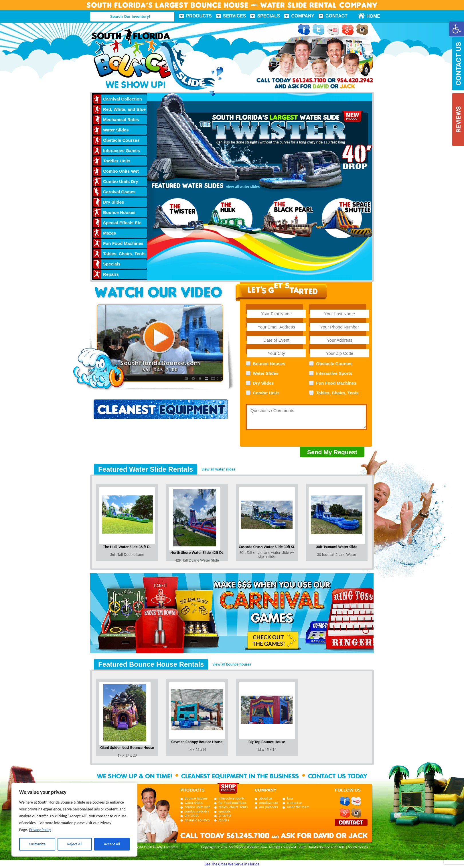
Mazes (109, 233)
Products (199, 16)
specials (224, 811)
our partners (268, 807)
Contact (336, 16)
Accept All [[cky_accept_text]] (112, 844)
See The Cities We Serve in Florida (232, 864)
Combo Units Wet (121, 171)
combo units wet (197, 807)
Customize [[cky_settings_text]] (37, 844)
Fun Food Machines (123, 243)
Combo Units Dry (121, 181)
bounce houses (196, 798)
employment (269, 803)
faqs (290, 798)
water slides (194, 803)
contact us (295, 803)
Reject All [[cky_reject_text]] (75, 844)
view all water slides (218, 469)
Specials (268, 16)
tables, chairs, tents (233, 807)
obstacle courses (197, 820)
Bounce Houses (119, 212)
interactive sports (232, 798)
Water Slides (116, 130)
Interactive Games (122, 150)
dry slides (192, 815)
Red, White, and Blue (124, 109)
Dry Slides (113, 202)
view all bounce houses (232, 664)
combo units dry (197, 811)
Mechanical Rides (121, 120)
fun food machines (232, 803)
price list (225, 815)
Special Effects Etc (122, 223)
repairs (224, 820)
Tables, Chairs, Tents (124, 254)
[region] (74, 820)
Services (235, 16)
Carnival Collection (123, 99)
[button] (457, 29)
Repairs (111, 274)
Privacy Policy (40, 830)
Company (303, 16)
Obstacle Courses (121, 140)
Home (370, 16)
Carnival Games (119, 192)
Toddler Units (117, 161)
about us (266, 798)
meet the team (298, 807)
